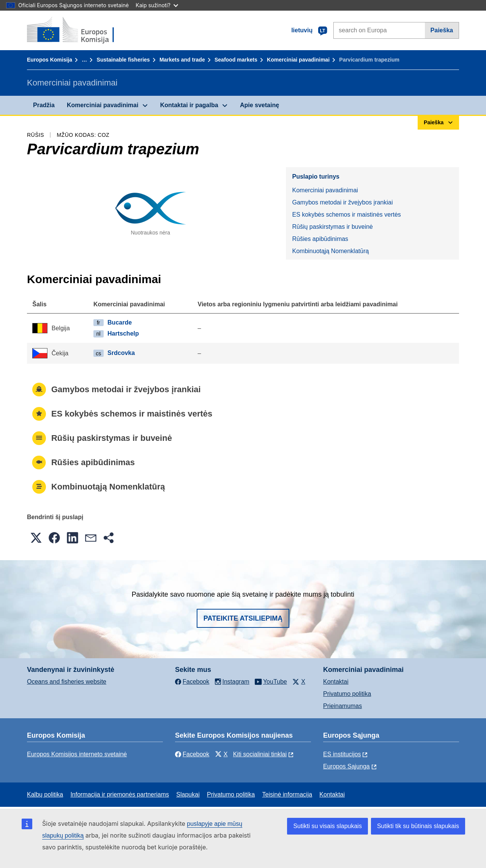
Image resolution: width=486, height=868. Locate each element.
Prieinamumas (342, 706)
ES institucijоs (342, 754)
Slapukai (188, 794)
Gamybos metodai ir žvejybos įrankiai (342, 202)
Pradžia (44, 105)
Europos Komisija (50, 60)
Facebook (192, 754)
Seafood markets (236, 60)
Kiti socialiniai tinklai (260, 754)
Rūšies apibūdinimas (320, 239)
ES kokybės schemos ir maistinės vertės (346, 215)
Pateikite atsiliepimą (243, 618)
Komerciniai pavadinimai (298, 60)
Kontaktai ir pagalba (189, 105)
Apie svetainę (260, 105)
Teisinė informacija (287, 794)
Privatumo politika (347, 694)
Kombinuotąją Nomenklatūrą (330, 251)
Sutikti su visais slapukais (327, 826)
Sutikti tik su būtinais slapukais (418, 826)
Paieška (442, 30)
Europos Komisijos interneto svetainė (77, 754)
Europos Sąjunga (346, 766)
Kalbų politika (45, 794)
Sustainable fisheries (123, 60)
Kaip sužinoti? (157, 5)
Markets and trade (182, 60)
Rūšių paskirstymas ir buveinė (332, 227)
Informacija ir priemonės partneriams (120, 794)
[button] (36, 538)
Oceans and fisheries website (67, 682)
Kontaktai (336, 682)
